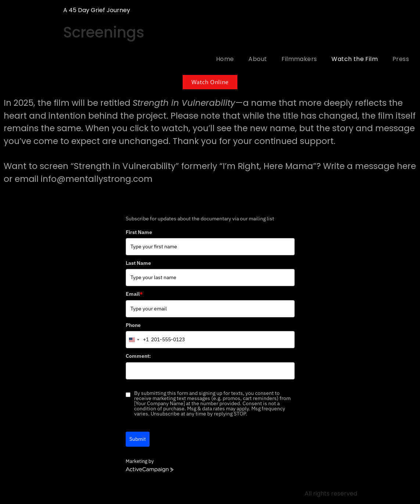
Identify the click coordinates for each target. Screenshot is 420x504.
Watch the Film (355, 59)
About (258, 59)
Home (225, 59)
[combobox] (137, 340)
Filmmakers (299, 59)
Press (401, 59)
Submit (138, 439)
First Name (139, 232)
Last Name (138, 263)
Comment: (138, 356)
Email (134, 294)
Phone (133, 325)
